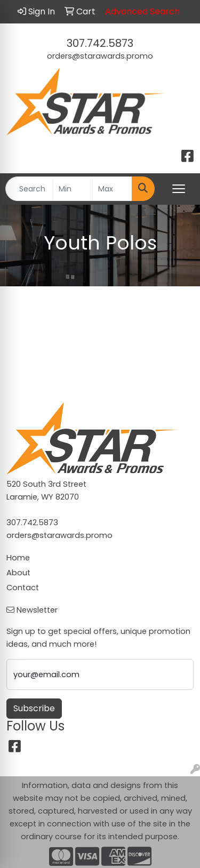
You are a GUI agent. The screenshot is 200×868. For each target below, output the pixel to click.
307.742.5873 (100, 43)
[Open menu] (179, 189)
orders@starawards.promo (100, 56)
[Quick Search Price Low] (73, 189)
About (18, 573)
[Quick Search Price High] (112, 189)
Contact (23, 588)
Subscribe (34, 708)
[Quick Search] (29, 189)
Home (18, 558)
